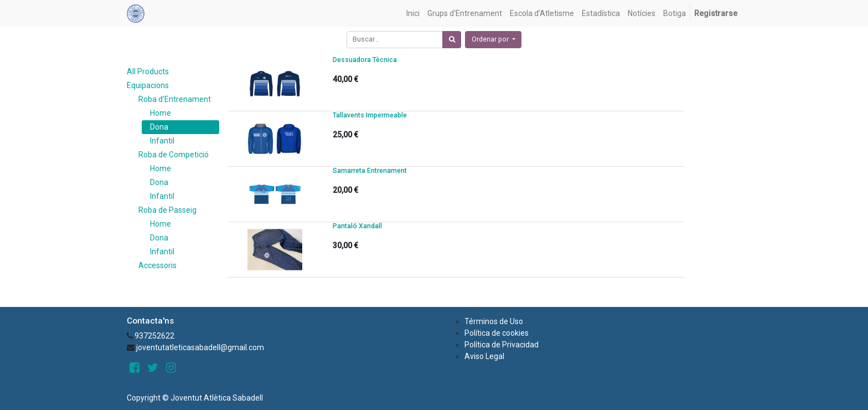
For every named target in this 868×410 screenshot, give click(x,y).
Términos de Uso (494, 321)
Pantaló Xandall (357, 226)
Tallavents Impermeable (370, 115)
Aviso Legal (484, 356)
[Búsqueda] (452, 40)
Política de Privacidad (502, 345)
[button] (493, 40)
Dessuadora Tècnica (365, 60)
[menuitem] (413, 14)
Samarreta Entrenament (370, 171)
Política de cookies (497, 333)
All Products (148, 71)
